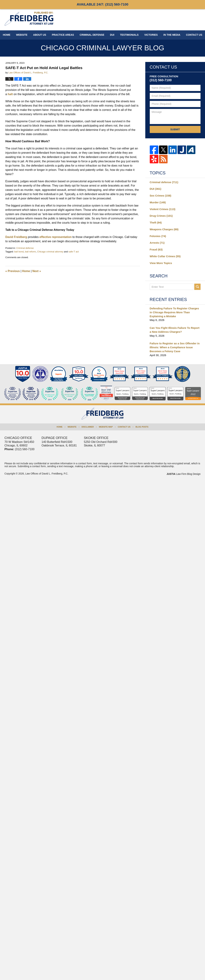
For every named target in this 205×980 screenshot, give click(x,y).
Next (37, 271)
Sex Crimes (161, 196)
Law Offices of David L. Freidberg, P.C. (47, 474)
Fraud (156, 249)
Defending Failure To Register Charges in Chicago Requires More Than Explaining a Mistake (174, 312)
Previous (13, 271)
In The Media (172, 35)
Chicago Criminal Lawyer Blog (29, 19)
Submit (175, 129)
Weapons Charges (164, 229)
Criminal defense (25, 248)
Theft (156, 223)
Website (22, 35)
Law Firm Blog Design (184, 474)
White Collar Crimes (165, 256)
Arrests (157, 243)
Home (7, 35)
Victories (151, 35)
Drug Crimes (161, 216)
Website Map (106, 427)
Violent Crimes (163, 209)
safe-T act (74, 252)
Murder (158, 202)
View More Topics (161, 263)
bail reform (30, 252)
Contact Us (124, 427)
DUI (112, 35)
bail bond (19, 252)
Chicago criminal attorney (50, 252)
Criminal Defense (92, 35)
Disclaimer (88, 427)
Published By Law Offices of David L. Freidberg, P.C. (177, 20)
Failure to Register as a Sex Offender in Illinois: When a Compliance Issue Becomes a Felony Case (175, 347)
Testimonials (129, 35)
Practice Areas (63, 35)
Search (197, 287)
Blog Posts (142, 427)
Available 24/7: (102, 4)
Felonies (158, 236)
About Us (40, 35)
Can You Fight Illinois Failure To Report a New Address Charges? (175, 330)
